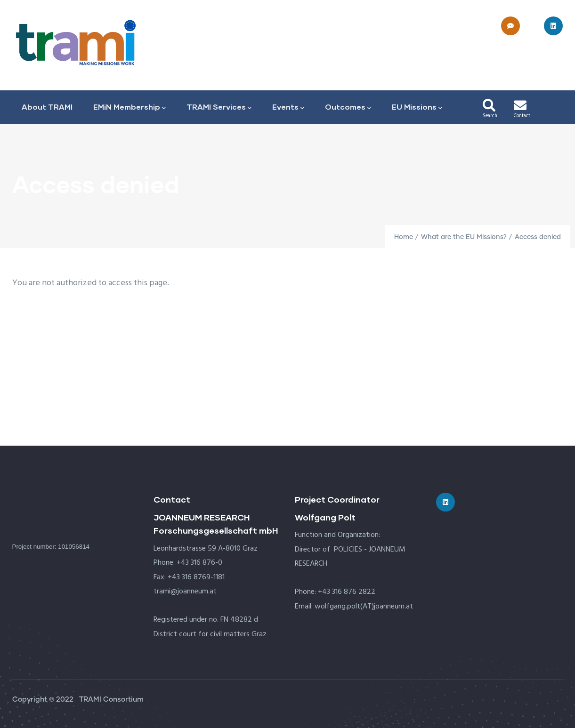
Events (288, 108)
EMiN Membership (130, 108)
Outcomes (348, 108)
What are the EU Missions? (464, 237)
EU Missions (417, 108)
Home (404, 237)
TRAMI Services (219, 108)
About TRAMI (47, 107)
